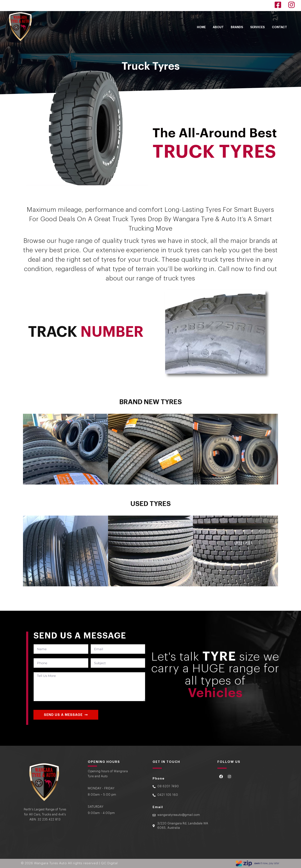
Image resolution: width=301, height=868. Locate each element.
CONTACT (279, 27)
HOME (201, 27)
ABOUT (218, 27)
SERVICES (258, 27)
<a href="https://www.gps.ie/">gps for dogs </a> (248, 810)
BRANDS (237, 27)
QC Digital (109, 863)
